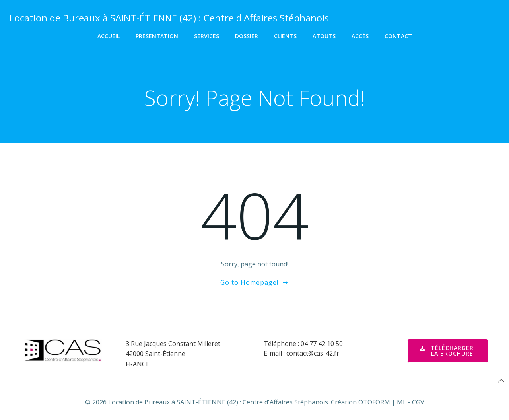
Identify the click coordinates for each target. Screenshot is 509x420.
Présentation (157, 36)
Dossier (247, 36)
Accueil (109, 36)
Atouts (324, 36)
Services (207, 36)
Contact (398, 36)
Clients (285, 36)
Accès (360, 36)
